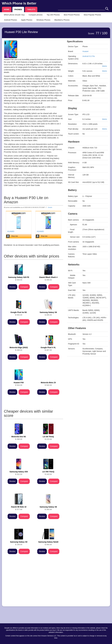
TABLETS (31, 10)
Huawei (85, 51)
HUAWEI (11, 231)
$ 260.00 (48, 508)
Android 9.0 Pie (89, 56)
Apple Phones (27, 20)
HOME (7, 10)
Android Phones (11, 20)
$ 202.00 (19, 473)
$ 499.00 (48, 279)
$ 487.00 (48, 349)
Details (50, 207)
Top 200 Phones (53, 15)
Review (12, 287)
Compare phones (36, 15)
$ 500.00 (19, 314)
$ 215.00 (48, 438)
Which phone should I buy (14, 15)
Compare (24, 287)
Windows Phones (43, 20)
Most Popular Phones (92, 15)
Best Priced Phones (72, 15)
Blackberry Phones (62, 20)
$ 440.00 (48, 543)
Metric (105, 66)
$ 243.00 (48, 473)
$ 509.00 (19, 279)
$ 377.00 (19, 508)
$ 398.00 (19, 438)
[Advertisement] (33, 586)
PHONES (18, 10)
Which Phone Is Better (19, 3)
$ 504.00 (19, 384)
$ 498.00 (19, 349)
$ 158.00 (19, 543)
